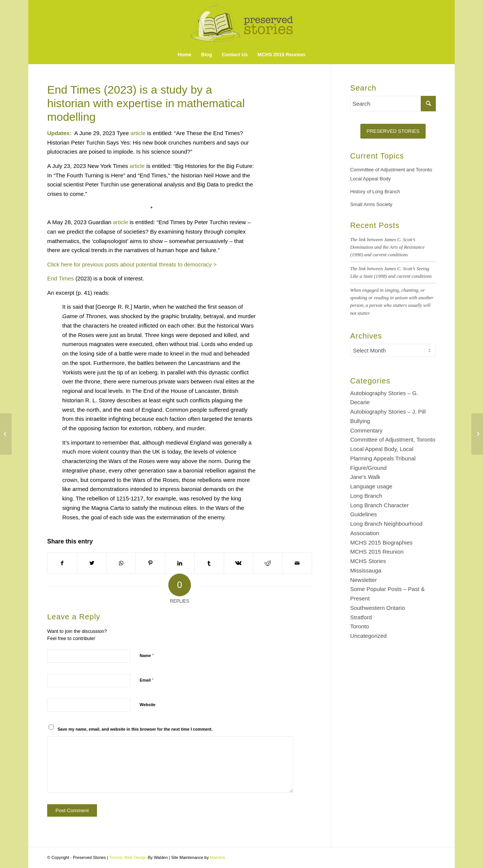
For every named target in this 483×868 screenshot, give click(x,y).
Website (148, 705)
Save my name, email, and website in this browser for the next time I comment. (135, 729)
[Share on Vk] (239, 563)
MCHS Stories (368, 561)
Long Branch (366, 496)
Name (147, 655)
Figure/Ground (368, 468)
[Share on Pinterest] (150, 563)
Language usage (371, 486)
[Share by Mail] (297, 563)
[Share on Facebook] (62, 563)
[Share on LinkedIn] (180, 563)
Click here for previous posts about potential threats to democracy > (132, 264)
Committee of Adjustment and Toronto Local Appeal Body (391, 174)
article (138, 133)
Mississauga (366, 570)
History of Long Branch (375, 192)
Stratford (361, 617)
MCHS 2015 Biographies (381, 542)
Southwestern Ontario (378, 608)
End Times (61, 278)
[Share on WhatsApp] (121, 563)
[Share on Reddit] (268, 563)
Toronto (360, 626)
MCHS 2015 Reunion (377, 552)
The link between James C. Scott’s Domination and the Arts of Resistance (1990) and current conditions (387, 247)
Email (147, 680)
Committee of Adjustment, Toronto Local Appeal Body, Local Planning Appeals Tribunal (393, 449)
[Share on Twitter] (92, 563)
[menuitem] (185, 55)
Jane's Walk (365, 477)
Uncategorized (368, 636)
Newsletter (364, 580)
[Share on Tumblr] (209, 563)
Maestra (217, 857)
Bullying (360, 421)
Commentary (366, 430)
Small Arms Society (371, 204)
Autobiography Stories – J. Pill (388, 412)
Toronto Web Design (128, 857)
